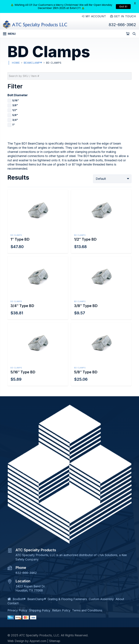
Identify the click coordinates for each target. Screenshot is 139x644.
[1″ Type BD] (38, 222)
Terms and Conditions (87, 610)
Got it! (123, 7)
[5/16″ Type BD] (38, 354)
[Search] (134, 34)
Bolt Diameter (18, 95)
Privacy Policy (17, 610)
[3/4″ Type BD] (38, 288)
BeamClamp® (33, 63)
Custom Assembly (101, 599)
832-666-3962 (26, 573)
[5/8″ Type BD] (101, 354)
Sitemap (55, 641)
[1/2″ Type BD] (101, 222)
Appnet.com (38, 641)
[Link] (35, 25)
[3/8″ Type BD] (101, 288)
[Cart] (128, 34)
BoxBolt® (19, 599)
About (120, 599)
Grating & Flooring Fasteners (67, 599)
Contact (13, 603)
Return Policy (61, 610)
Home (16, 63)
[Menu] (9, 34)
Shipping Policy (40, 610)
